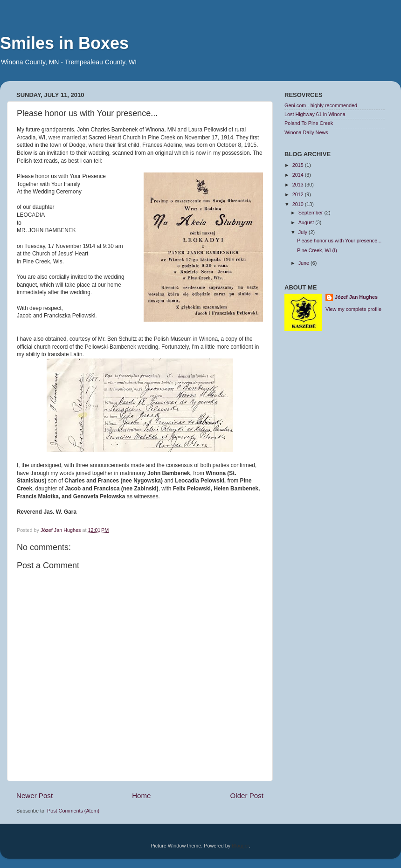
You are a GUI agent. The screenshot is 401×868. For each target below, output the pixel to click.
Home (141, 796)
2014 (299, 175)
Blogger (240, 846)
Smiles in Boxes (64, 43)
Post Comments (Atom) (73, 811)
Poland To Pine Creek (309, 123)
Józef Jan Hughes (356, 297)
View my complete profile (353, 309)
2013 (299, 185)
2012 (299, 194)
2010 (299, 204)
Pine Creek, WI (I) (317, 250)
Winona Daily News (306, 132)
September (311, 213)
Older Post (247, 796)
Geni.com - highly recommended (321, 105)
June (304, 263)
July (304, 232)
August (307, 222)
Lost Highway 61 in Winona (315, 114)
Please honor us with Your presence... (339, 241)
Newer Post (35, 796)
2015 (299, 165)
